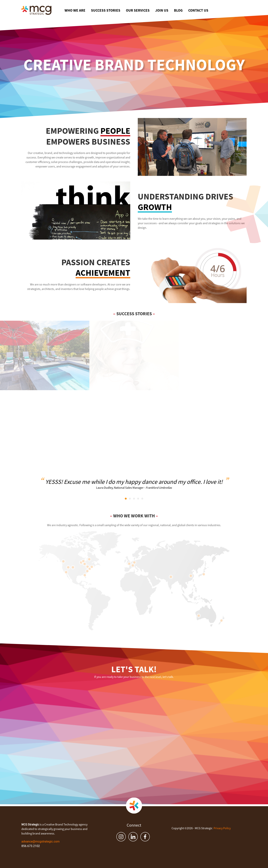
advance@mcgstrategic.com (41, 841)
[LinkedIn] (133, 837)
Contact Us (198, 10)
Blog (178, 10)
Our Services (138, 10)
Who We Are (75, 10)
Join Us (162, 10)
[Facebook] (145, 837)
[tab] (126, 499)
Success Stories (106, 10)
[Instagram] (121, 837)
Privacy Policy (222, 828)
